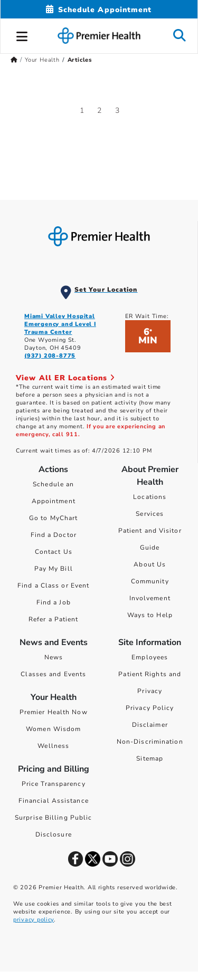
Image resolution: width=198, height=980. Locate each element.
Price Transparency (54, 784)
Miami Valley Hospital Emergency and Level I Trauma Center (60, 324)
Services (150, 514)
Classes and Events (53, 674)
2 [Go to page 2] (100, 111)
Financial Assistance (54, 801)
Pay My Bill (54, 569)
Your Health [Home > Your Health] (42, 60)
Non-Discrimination (150, 742)
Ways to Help (150, 615)
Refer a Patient (54, 619)
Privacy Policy (150, 708)
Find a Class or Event (53, 585)
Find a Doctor (54, 535)
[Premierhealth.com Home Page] (14, 60)
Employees (150, 657)
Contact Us (54, 552)
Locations (150, 497)
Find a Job (54, 602)
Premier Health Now (54, 712)
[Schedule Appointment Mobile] (99, 10)
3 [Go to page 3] (117, 111)
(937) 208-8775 (50, 356)
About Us (150, 564)
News (54, 657)
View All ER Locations (65, 378)
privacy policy (34, 920)
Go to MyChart (53, 518)
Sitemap (150, 758)
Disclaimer (150, 725)
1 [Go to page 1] (82, 111)
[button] (22, 35)
